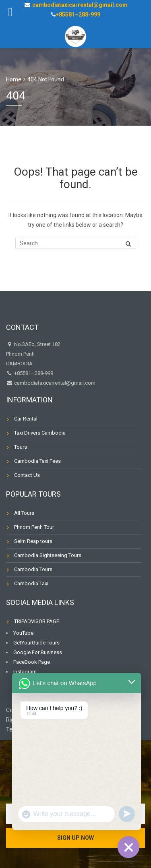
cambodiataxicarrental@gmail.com (54, 383)
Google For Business (38, 652)
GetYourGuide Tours (36, 643)
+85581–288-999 (78, 15)
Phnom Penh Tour (34, 527)
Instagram (25, 672)
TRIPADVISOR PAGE (37, 621)
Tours (21, 447)
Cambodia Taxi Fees (37, 461)
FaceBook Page (32, 662)
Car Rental (26, 419)
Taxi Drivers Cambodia (40, 433)
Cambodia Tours (33, 569)
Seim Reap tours (33, 541)
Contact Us (27, 475)
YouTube (23, 633)
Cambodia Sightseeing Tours (48, 555)
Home (14, 79)
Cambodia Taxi (31, 583)
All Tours (24, 513)
